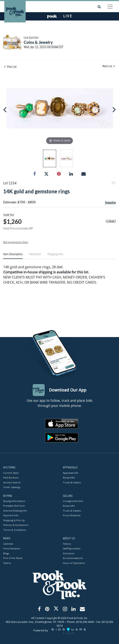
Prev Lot (10, 67)
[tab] (13, 256)
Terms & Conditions (15, 530)
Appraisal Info (71, 473)
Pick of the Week (13, 558)
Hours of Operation (74, 563)
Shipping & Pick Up (14, 520)
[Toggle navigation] (110, 7)
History (67, 544)
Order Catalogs (12, 487)
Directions (69, 553)
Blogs (6, 553)
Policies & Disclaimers (16, 525)
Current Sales (11, 473)
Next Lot (109, 66)
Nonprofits (69, 477)
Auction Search (12, 482)
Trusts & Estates (72, 482)
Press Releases (12, 548)
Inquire (110, 202)
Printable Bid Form (14, 506)
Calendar (8, 544)
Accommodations (73, 558)
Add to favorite (113, 184)
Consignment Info (73, 501)
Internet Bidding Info (15, 511)
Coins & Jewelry (38, 42)
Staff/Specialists (72, 548)
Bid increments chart (16, 242)
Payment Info (11, 515)
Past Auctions (11, 477)
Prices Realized (72, 515)
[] (111, 221)
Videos (7, 563)
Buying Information (14, 501)
